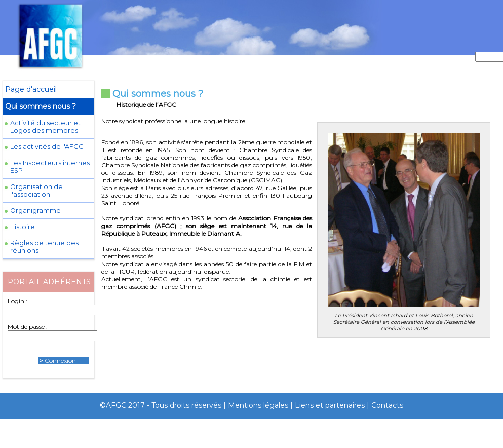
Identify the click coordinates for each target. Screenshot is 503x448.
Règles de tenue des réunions (44, 247)
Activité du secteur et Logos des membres (45, 127)
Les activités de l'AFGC (47, 147)
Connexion (60, 361)
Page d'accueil (31, 89)
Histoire (23, 227)
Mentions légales (258, 405)
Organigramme (35, 211)
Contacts (387, 405)
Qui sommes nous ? (41, 106)
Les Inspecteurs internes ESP (50, 167)
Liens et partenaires (330, 405)
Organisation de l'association (36, 191)
